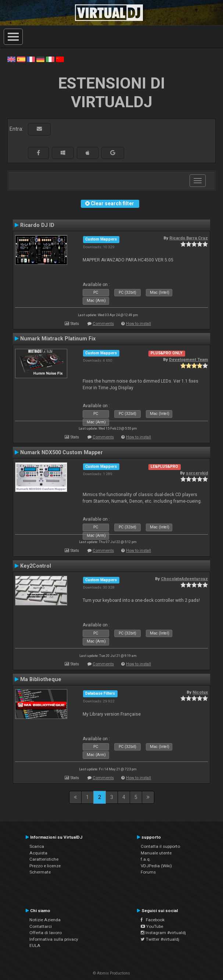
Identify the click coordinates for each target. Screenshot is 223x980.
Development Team (188, 359)
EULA (35, 945)
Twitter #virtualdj (160, 939)
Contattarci (41, 926)
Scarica (37, 846)
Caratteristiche (44, 859)
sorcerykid (197, 473)
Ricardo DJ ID (37, 225)
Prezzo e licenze (45, 866)
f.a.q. (146, 859)
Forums (148, 872)
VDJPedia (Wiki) (156, 866)
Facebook (153, 920)
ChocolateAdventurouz (184, 579)
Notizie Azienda (45, 920)
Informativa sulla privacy (54, 939)
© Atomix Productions (111, 973)
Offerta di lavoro (46, 933)
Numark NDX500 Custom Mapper (62, 452)
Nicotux (200, 692)
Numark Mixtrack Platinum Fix (58, 339)
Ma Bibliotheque (41, 679)
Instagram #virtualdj (163, 933)
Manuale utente (156, 853)
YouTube (152, 926)
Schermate (40, 872)
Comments (103, 324)
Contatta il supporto (160, 846)
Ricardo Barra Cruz (189, 238)
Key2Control (36, 566)
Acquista (38, 853)
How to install (139, 324)
